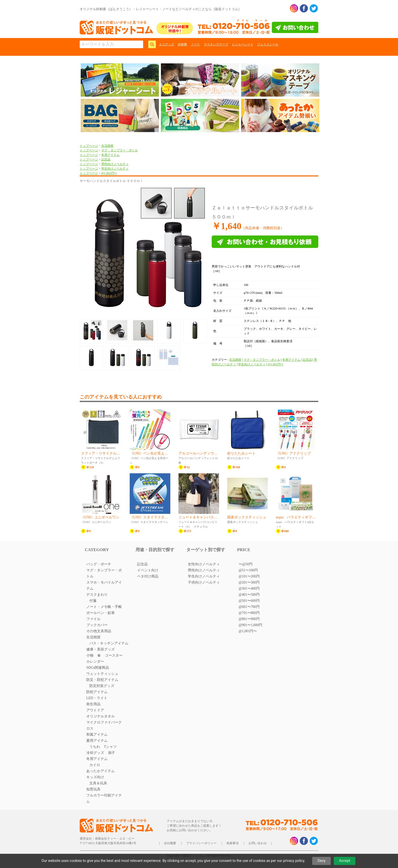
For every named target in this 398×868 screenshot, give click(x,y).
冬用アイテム (110, 155)
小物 (90, 655)
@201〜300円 (249, 582)
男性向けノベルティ (115, 164)
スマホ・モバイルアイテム (104, 585)
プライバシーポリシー (201, 843)
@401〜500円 (249, 595)
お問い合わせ (258, 843)
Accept (345, 861)
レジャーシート (243, 44)
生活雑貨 (107, 146)
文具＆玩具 (98, 783)
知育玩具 (93, 789)
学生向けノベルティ (115, 169)
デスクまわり (97, 595)
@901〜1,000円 (250, 625)
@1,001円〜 (109, 173)
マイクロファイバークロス (104, 725)
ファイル (93, 619)
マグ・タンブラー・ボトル (120, 150)
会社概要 (170, 843)
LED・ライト (97, 698)
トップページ (89, 146)
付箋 (93, 601)
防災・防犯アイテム (102, 680)
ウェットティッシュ (102, 674)
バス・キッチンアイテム (109, 643)
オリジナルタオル (101, 716)
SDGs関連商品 (98, 668)
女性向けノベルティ (204, 564)
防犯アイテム (97, 692)
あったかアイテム (101, 771)
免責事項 (233, 843)
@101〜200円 (249, 576)
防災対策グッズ (102, 686)
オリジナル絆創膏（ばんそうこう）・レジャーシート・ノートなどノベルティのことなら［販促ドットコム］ (161, 9)
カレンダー (95, 662)
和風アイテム (97, 735)
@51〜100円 (248, 570)
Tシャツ (110, 747)
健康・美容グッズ (101, 649)
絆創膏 (183, 44)
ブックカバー (97, 625)
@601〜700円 (249, 607)
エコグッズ (167, 44)
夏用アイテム (97, 741)
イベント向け (148, 570)
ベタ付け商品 (148, 576)
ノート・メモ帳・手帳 (104, 607)
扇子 (111, 753)
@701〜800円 (249, 613)
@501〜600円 (249, 601)
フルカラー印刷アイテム (104, 798)
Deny (321, 861)
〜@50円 (246, 564)
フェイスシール (268, 44)
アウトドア (95, 710)
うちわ (95, 747)
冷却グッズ (95, 753)
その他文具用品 (99, 631)
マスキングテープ (216, 44)
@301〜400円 (249, 589)
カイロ (95, 765)
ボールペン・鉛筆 (101, 613)
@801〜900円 (249, 619)
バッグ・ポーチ (99, 564)
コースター (114, 655)
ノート (195, 44)
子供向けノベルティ (204, 582)
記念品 (106, 159)
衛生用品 (93, 704)
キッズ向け (95, 777)
